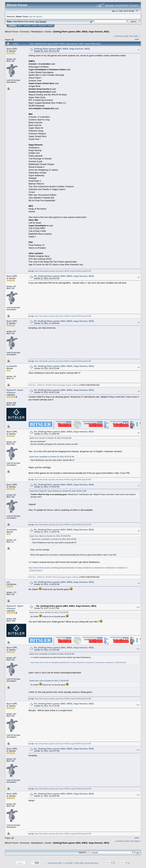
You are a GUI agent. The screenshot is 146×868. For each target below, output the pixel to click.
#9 (139, 583)
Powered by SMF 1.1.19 (58, 863)
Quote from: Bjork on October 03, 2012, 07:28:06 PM (50, 536)
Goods (48, 32)
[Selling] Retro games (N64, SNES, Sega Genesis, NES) (81, 32)
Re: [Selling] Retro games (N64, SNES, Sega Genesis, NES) (64, 276)
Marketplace (37, 32)
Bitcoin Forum (12, 32)
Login (34, 26)
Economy (25, 32)
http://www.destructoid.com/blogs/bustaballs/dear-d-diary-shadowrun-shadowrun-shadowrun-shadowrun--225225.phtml (78, 662)
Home (12, 26)
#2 (139, 277)
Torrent (43, 22)
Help (20, 26)
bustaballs (12, 366)
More (50, 26)
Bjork (9, 49)
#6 (139, 433)
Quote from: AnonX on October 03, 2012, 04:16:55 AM (50, 438)
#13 (138, 750)
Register (42, 26)
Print (137, 39)
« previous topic (121, 36)
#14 (138, 795)
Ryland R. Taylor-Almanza (15, 391)
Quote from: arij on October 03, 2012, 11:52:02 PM (49, 612)
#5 (139, 391)
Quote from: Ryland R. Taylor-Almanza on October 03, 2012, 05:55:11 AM (58, 491)
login (31, 16)
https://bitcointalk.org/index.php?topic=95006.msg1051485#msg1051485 (63, 271)
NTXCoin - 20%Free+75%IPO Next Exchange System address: (54, 385)
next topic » (135, 36)
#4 (139, 367)
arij (8, 582)
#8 (139, 531)
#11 (138, 649)
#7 (139, 486)
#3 (139, 322)
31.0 (37, 22)
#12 (138, 705)
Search (27, 26)
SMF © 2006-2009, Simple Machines (84, 863)
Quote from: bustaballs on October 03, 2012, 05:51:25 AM (52, 457)
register (39, 16)
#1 (139, 50)
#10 (138, 607)
